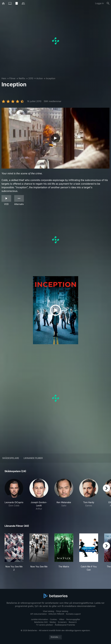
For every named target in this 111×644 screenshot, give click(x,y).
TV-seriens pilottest (44, 625)
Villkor (62, 619)
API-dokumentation (38, 614)
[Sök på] (108, 3)
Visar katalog (48, 611)
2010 (31, 78)
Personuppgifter (73, 619)
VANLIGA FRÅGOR (56, 614)
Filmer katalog (62, 611)
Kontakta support (73, 614)
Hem (4, 78)
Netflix (22, 78)
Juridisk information (39, 619)
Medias (53, 622)
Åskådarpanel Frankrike (65, 625)
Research (73, 622)
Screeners (62, 622)
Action (40, 78)
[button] (14, 495)
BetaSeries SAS (41, 622)
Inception (51, 78)
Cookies (53, 619)
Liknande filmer (33, 458)
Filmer (12, 78)
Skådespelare (11, 458)
